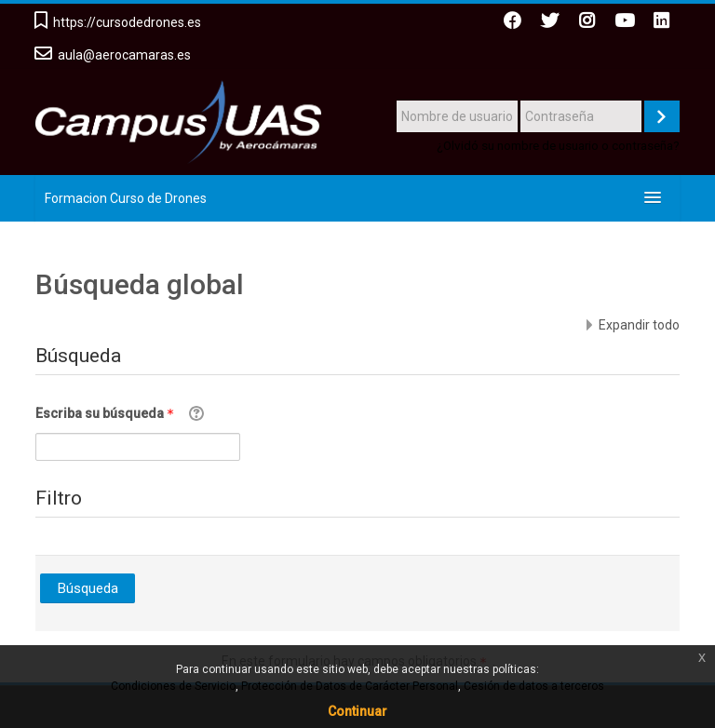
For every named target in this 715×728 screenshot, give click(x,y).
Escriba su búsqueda (108, 413)
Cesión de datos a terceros (534, 686)
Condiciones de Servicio (173, 686)
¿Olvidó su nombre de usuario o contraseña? (558, 145)
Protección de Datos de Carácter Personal (350, 686)
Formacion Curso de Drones (126, 198)
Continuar (357, 711)
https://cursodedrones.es (127, 22)
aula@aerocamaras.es (124, 55)
